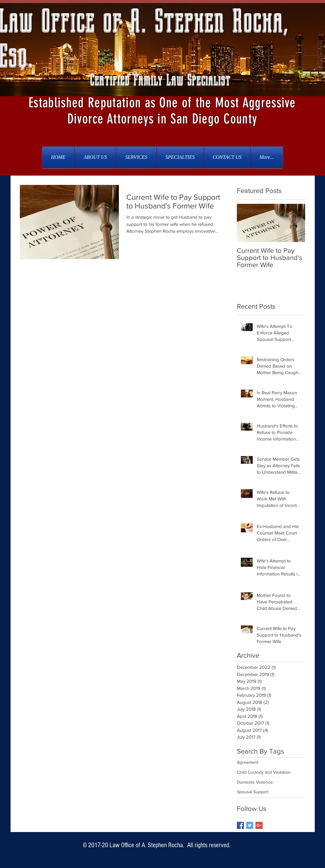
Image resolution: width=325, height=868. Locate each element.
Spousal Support (253, 792)
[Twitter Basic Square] (250, 825)
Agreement (248, 762)
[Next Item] (295, 223)
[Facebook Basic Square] (240, 825)
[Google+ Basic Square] (259, 825)
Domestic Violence (255, 782)
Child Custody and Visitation (264, 772)
